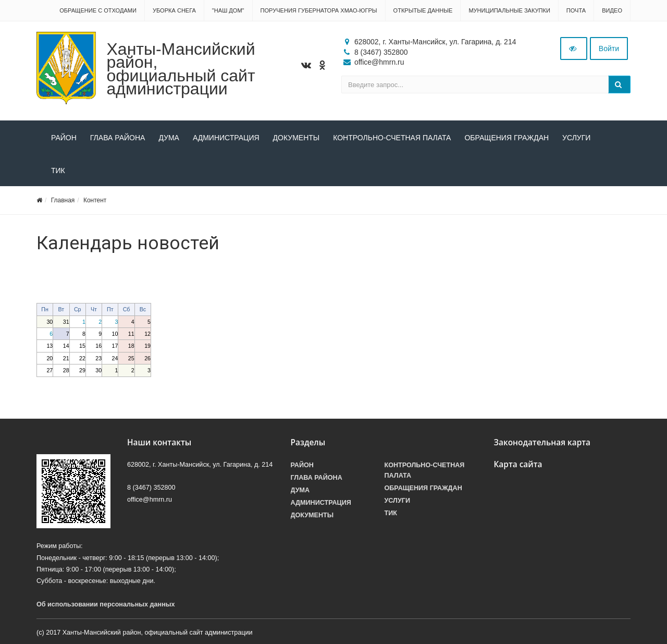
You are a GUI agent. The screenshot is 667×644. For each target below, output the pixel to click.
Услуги (576, 138)
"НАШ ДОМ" (228, 10)
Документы (297, 138)
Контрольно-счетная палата (392, 138)
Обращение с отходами (98, 10)
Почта (576, 10)
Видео (612, 10)
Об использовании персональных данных (106, 604)
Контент (95, 200)
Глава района (118, 138)
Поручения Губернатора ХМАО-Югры (319, 10)
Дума (169, 138)
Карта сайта (518, 464)
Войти (609, 48)
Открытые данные (423, 10)
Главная (63, 200)
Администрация (226, 138)
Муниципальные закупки (509, 10)
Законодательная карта (542, 442)
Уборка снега (174, 10)
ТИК (58, 171)
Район (64, 138)
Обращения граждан (507, 138)
